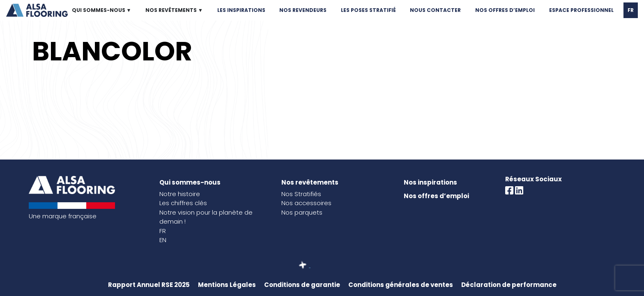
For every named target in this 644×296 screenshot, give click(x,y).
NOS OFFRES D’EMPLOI (505, 10)
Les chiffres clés (183, 203)
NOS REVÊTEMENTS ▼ (174, 10)
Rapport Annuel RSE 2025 (149, 285)
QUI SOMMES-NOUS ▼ (102, 10)
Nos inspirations (430, 182)
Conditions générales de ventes (401, 285)
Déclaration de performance (509, 285)
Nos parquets (302, 212)
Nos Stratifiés (301, 194)
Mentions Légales (227, 285)
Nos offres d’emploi (436, 196)
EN (163, 240)
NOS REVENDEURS (303, 10)
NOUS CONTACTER (435, 10)
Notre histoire (180, 194)
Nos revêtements (310, 182)
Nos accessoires (306, 203)
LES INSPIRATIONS (241, 10)
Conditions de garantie (302, 285)
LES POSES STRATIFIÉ (368, 10)
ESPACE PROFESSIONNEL (581, 10)
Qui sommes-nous (190, 182)
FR (631, 10)
